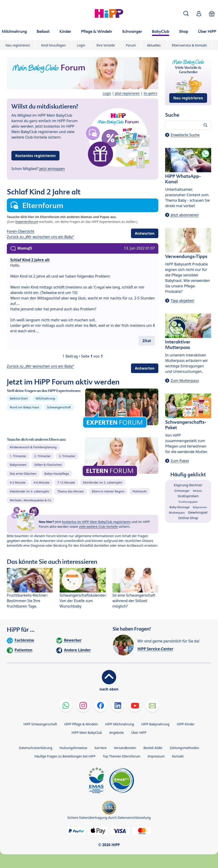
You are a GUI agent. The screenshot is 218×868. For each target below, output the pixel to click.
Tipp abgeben (182, 301)
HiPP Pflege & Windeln (81, 724)
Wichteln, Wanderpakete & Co (31, 500)
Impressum (156, 756)
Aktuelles (154, 45)
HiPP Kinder (186, 724)
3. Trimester (67, 456)
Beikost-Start (19, 398)
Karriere (101, 748)
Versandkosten (125, 748)
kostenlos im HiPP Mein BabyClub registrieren (96, 522)
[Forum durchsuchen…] (188, 125)
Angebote (116, 733)
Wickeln (197, 491)
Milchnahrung (45, 398)
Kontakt (178, 756)
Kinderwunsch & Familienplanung (33, 447)
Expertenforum (27, 222)
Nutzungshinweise (73, 748)
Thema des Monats (70, 491)
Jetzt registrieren (127, 93)
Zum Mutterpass (185, 381)
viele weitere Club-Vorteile (98, 527)
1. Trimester (18, 456)
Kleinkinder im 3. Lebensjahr (30, 491)
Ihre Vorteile (106, 45)
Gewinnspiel (198, 512)
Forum (131, 45)
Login (81, 45)
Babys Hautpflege (57, 474)
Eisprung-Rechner (188, 485)
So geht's (151, 93)
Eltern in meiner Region (108, 491)
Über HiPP (139, 733)
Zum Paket (180, 461)
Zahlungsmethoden (184, 748)
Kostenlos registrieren (35, 156)
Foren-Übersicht (21, 231)
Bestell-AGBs (153, 748)
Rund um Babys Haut (24, 407)
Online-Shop (188, 518)
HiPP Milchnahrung (120, 724)
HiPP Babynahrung (155, 724)
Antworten (145, 233)
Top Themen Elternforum (122, 756)
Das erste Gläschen (23, 474)
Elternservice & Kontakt (189, 45)
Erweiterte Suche (185, 135)
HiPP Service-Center (155, 649)
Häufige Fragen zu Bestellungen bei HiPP (65, 756)
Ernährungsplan (188, 502)
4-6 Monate (41, 482)
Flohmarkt (139, 491)
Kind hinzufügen (54, 45)
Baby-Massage (180, 507)
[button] (186, 14)
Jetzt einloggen (52, 169)
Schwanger (182, 491)
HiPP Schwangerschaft (40, 724)
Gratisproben (188, 496)
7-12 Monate (66, 482)
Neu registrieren (18, 45)
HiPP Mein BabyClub (87, 733)
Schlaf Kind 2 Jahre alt (30, 260)
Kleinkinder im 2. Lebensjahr (103, 482)
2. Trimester (43, 456)
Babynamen (18, 465)
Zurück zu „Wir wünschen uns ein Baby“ (40, 237)
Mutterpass (177, 513)
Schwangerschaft (59, 407)
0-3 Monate (18, 482)
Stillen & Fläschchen (48, 465)
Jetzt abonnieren (185, 215)
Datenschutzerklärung (36, 748)
